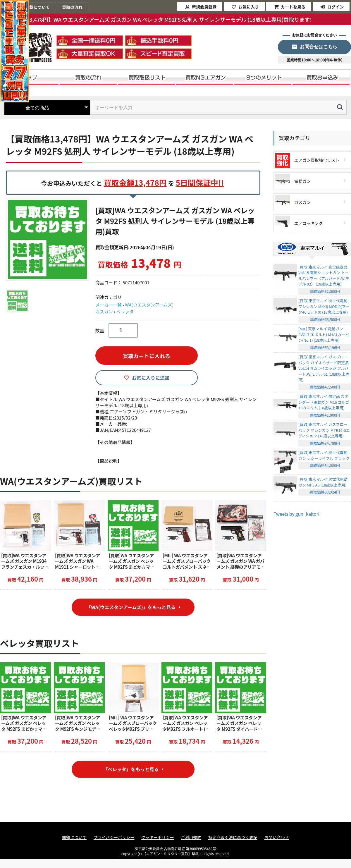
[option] (48, 239)
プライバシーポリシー (114, 838)
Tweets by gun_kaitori (296, 514)
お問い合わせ (277, 838)
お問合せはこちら (319, 47)
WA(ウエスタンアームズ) (149, 305)
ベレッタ (125, 311)
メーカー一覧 (109, 305)
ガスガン (104, 311)
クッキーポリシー (158, 838)
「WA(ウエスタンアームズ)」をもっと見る (131, 607)
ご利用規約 (191, 838)
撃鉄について (74, 838)
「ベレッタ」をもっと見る (131, 770)
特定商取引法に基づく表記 (233, 838)
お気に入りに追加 (151, 378)
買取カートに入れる (147, 356)
